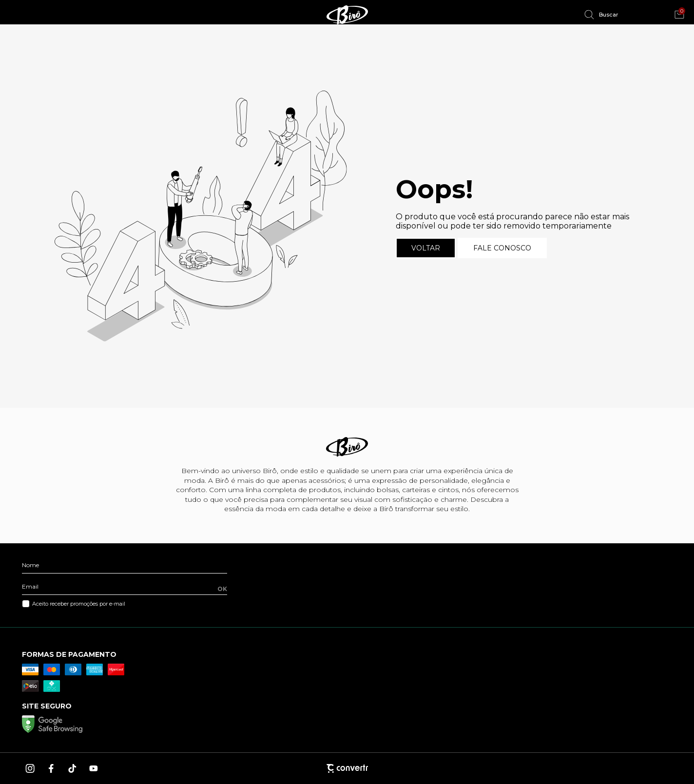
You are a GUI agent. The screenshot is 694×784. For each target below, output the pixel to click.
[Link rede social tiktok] (73, 768)
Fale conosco (502, 248)
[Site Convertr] (347, 768)
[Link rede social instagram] (31, 768)
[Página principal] (347, 15)
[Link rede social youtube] (94, 768)
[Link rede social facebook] (52, 768)
